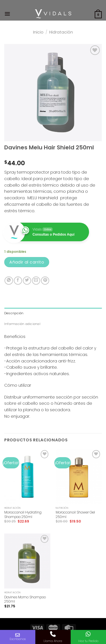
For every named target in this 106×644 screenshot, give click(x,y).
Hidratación (61, 32)
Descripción (14, 313)
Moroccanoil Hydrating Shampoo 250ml (23, 514)
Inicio (38, 32)
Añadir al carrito (27, 262)
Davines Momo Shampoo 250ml (25, 599)
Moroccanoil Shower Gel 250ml (75, 514)
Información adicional (22, 324)
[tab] (53, 313)
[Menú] (7, 14)
